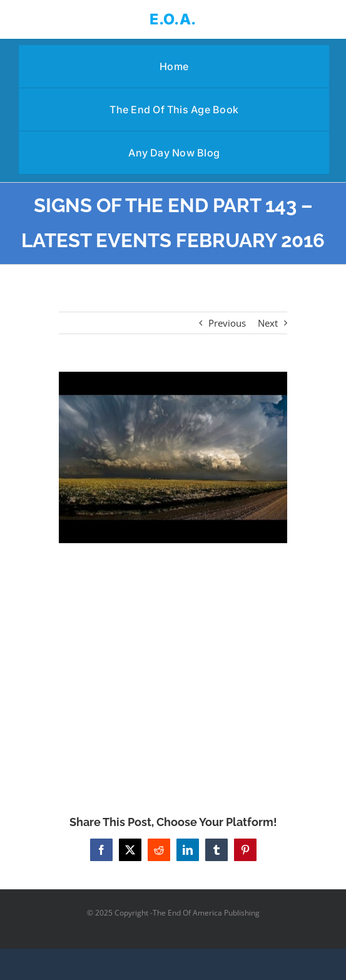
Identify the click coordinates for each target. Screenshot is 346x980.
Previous (227, 323)
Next (268, 323)
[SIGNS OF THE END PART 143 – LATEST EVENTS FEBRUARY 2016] (173, 457)
